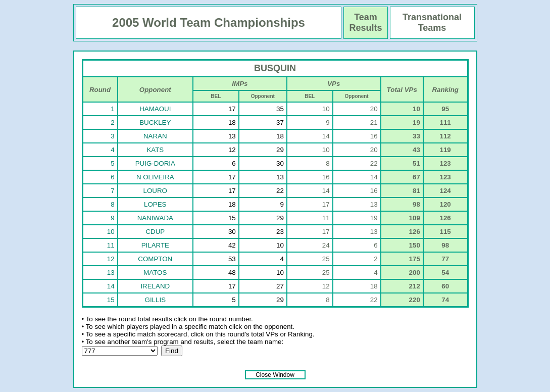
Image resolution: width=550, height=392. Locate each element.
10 (111, 232)
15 (111, 300)
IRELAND (155, 286)
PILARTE (155, 245)
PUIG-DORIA (155, 163)
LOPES (155, 204)
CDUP (155, 232)
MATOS (155, 273)
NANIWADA (155, 218)
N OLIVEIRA (155, 177)
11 (111, 245)
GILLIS (156, 300)
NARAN (155, 136)
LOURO (155, 191)
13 (111, 273)
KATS (155, 150)
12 (111, 259)
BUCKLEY (155, 122)
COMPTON (155, 259)
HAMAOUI (155, 109)
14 (111, 286)
